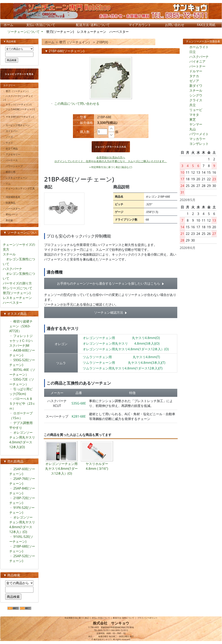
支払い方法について (101, 618)
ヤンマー (196, 124)
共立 (193, 105)
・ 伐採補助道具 (13, 197)
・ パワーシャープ (15, 166)
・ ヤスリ (9, 143)
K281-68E (79, 416)
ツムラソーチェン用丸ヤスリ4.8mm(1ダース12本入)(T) (123, 368)
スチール (196, 90)
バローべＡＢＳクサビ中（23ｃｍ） (22, 403)
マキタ (194, 115)
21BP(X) (102, 42)
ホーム (50, 42)
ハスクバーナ (199, 57)
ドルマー (196, 71)
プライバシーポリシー (147, 618)
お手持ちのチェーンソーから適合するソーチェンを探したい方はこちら (111, 283)
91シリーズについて (18, 288)
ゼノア (194, 81)
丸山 (193, 129)
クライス (196, 100)
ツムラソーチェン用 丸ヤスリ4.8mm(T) (121, 357)
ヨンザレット (199, 144)
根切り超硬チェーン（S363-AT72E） (21, 326)
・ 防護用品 (10, 203)
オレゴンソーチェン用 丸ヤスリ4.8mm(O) (121, 338)
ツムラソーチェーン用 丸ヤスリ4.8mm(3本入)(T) (124, 363)
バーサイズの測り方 (17, 283)
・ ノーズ (9, 137)
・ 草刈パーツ (12, 214)
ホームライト (199, 47)
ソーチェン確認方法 (111, 312)
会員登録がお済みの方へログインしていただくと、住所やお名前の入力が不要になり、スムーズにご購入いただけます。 (111, 159)
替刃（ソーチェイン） (75, 42)
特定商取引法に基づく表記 (77, 618)
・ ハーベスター (13, 209)
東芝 (193, 119)
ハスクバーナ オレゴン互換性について (19, 274)
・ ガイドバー (12, 131)
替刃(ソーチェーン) (60, 32)
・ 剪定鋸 (9, 220)
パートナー (197, 66)
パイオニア (197, 61)
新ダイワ (196, 86)
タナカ (194, 76)
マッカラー (197, 139)
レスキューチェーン (92, 32)
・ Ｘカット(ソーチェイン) (18, 104)
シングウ (196, 95)
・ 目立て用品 (12, 149)
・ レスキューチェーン (17, 178)
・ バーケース (12, 160)
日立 (193, 52)
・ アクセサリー (13, 154)
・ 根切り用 (10, 172)
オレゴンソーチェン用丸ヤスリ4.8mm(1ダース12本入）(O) (126, 349)
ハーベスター (119, 32)
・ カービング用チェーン (18, 125)
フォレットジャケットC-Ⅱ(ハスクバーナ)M (21, 341)
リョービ (196, 110)
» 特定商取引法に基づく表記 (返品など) (111, 167)
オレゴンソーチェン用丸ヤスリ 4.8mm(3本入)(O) (121, 343)
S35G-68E (79, 403)
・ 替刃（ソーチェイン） (18, 91)
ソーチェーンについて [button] (24, 32)
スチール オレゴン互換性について (19, 259)
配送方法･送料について (124, 618)
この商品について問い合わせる (77, 104)
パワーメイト (199, 134)
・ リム (8, 184)
